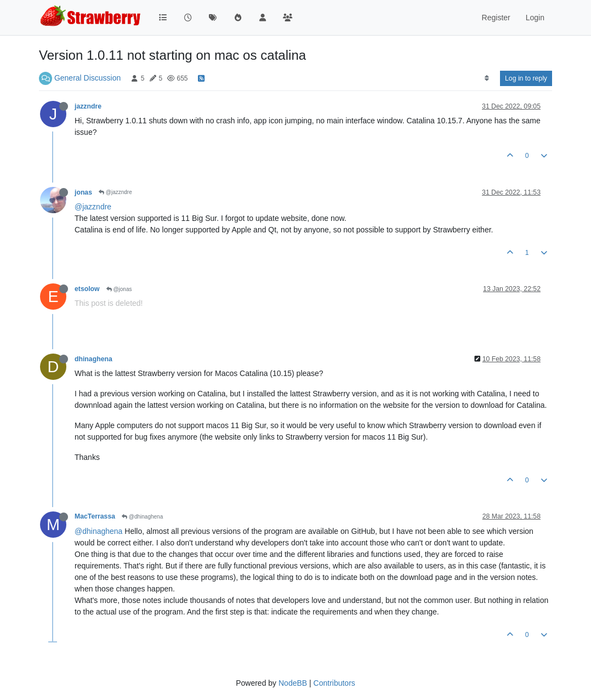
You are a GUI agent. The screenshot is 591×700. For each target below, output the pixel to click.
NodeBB (293, 683)
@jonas (119, 289)
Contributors (334, 683)
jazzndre (88, 106)
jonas (83, 192)
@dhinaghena (142, 517)
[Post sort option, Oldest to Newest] (487, 78)
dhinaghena (93, 359)
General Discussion (87, 78)
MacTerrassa (95, 516)
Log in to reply (526, 78)
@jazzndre (115, 192)
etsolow (87, 289)
